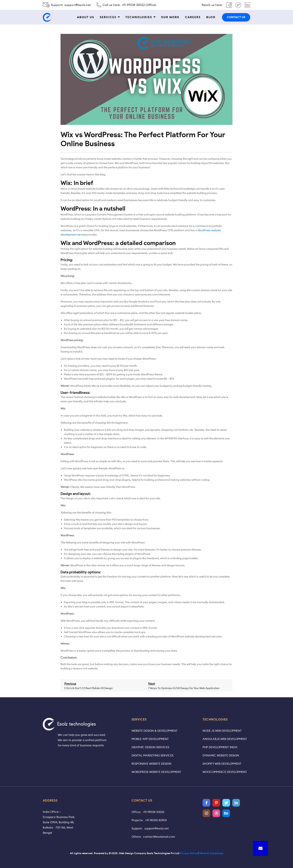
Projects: (137, 820)
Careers (193, 17)
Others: (136, 837)
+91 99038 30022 (154, 812)
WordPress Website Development (156, 772)
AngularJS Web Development (225, 739)
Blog (211, 17)
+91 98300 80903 (156, 820)
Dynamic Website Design (221, 755)
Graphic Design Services (150, 747)
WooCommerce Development (225, 772)
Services (108, 17)
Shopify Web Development (222, 764)
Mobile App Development (150, 739)
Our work (170, 17)
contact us (236, 17)
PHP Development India (220, 747)
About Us (86, 17)
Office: (136, 812)
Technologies (139, 17)
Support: (137, 828)
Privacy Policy (189, 853)
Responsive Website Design (151, 764)
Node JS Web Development (222, 731)
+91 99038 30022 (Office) (139, 5)
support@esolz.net (78, 5)
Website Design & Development (155, 731)
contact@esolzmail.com (159, 837)
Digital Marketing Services (152, 755)
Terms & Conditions (211, 853)
